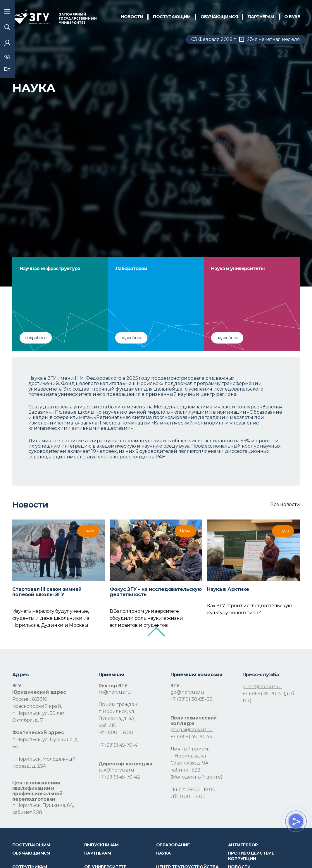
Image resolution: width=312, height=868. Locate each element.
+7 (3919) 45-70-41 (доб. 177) (269, 697)
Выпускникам (101, 845)
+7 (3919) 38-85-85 (191, 699)
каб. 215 (107, 725)
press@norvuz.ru (262, 687)
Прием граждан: (118, 704)
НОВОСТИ (132, 17)
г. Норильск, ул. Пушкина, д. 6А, (117, 715)
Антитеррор (243, 845)
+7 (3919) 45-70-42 (119, 777)
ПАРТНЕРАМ (261, 17)
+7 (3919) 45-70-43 (191, 737)
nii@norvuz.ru (115, 692)
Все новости (285, 505)
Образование (173, 845)
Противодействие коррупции (251, 856)
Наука (163, 853)
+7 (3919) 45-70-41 (119, 745)
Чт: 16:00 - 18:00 (116, 732)
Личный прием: (190, 749)
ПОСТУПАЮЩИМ (172, 17)
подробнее (36, 338)
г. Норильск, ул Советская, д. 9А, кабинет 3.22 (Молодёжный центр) (196, 766)
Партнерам (98, 853)
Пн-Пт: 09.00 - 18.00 (193, 790)
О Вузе (292, 17)
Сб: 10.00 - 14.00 (188, 797)
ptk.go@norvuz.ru (192, 730)
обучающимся (219, 17)
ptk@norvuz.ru (116, 770)
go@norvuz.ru (187, 692)
